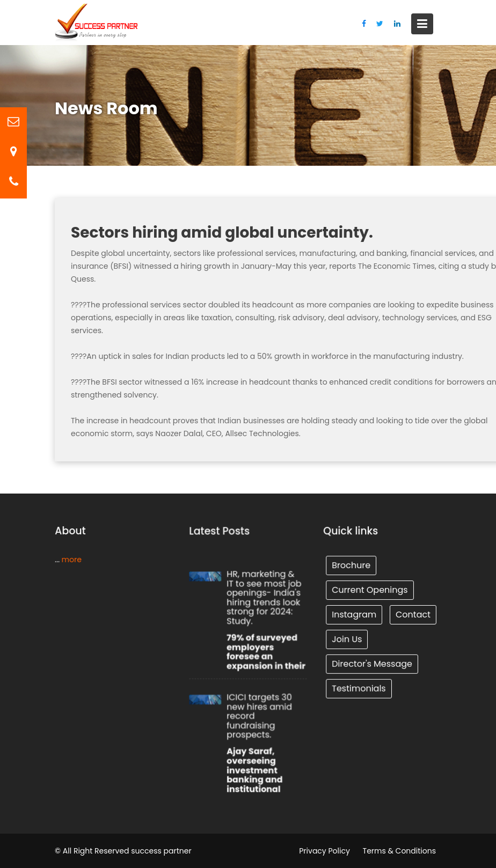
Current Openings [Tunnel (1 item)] (370, 590)
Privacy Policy (324, 851)
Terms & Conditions (399, 851)
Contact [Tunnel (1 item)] (413, 614)
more (71, 559)
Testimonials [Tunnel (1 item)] (359, 687)
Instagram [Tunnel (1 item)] (354, 614)
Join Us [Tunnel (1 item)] (347, 639)
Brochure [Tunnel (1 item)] (351, 566)
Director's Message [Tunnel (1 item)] (372, 663)
